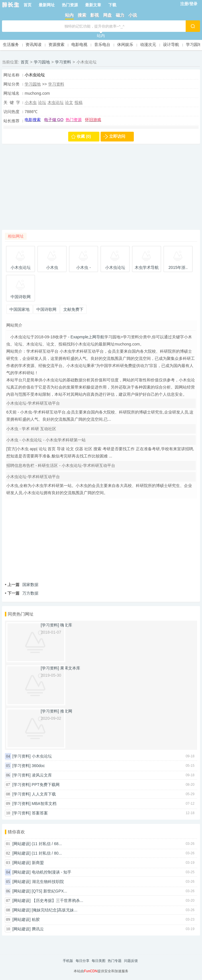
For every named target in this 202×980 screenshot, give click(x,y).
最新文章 (93, 5)
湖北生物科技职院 (48, 882)
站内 (69, 15)
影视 (95, 15)
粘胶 (36, 919)
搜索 (82, 15)
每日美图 (99, 961)
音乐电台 (102, 44)
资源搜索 (56, 44)
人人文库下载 (44, 794)
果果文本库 (70, 668)
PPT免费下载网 (46, 785)
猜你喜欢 (16, 832)
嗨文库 (66, 625)
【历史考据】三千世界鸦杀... (58, 901)
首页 (28, 5)
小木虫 (31, 102)
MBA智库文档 (44, 804)
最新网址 (47, 5)
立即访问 (117, 136)
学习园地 (194, 44)
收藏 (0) (84, 136)
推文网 (66, 711)
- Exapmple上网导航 (86, 337)
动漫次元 (148, 44)
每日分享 (83, 961)
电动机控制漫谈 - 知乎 (52, 872)
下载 (112, 5)
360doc (38, 766)
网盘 (107, 15)
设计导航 (171, 44)
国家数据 (22, 585)
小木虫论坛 (42, 756)
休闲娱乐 (125, 44)
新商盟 (38, 863)
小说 (133, 15)
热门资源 (70, 5)
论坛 (42, 102)
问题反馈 (131, 961)
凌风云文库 (42, 775)
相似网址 (16, 236)
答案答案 (40, 813)
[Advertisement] (101, 190)
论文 (69, 102)
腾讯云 (38, 929)
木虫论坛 (56, 102)
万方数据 (22, 593)
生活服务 (11, 44)
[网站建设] (21, 844)
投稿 (79, 102)
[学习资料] (21, 756)
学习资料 (63, 62)
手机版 (68, 961)
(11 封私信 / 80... (47, 853)
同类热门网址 (21, 614)
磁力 (120, 15)
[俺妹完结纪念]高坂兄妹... (55, 910)
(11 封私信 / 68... (47, 844)
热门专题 (115, 961)
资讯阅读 (34, 44)
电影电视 (79, 44)
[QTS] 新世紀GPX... (50, 891)
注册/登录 (189, 4)
